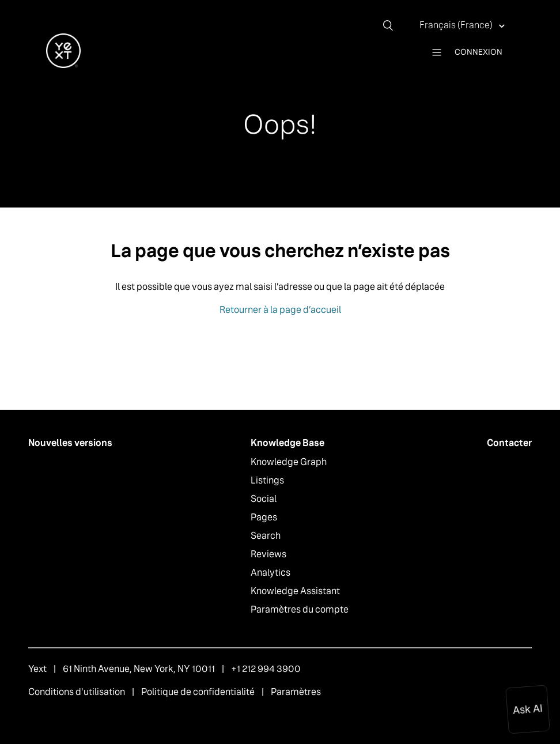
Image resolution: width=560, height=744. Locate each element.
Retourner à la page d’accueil (280, 310)
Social (264, 499)
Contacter (509, 443)
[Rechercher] (392, 25)
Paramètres (296, 692)
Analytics (270, 573)
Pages (264, 517)
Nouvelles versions (70, 443)
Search (266, 536)
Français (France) (457, 25)
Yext (37, 669)
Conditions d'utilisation (77, 692)
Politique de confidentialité (198, 692)
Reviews (268, 554)
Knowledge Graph (289, 462)
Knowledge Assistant (295, 591)
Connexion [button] (478, 52)
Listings (267, 480)
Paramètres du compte (300, 609)
